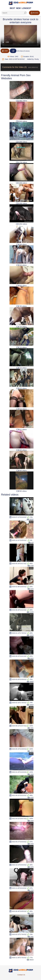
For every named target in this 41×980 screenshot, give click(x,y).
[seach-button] (25, 13)
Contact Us (21, 975)
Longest (26, 8)
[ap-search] (14, 13)
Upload (34, 13)
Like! (5, 51)
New (18, 8)
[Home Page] (21, 3)
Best (12, 8)
